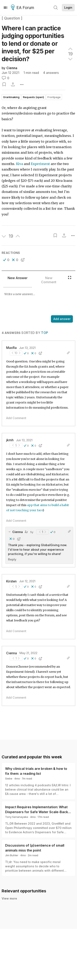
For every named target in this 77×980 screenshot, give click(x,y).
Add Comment (16, 418)
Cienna (12, 68)
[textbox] (38, 302)
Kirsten (11, 581)
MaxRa (11, 348)
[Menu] (6, 8)
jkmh (10, 440)
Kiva (20, 164)
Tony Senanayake (17, 817)
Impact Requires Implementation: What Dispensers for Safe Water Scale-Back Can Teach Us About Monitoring (37, 812)
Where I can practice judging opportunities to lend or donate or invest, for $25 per (33, 44)
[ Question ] (12, 18)
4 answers (51, 73)
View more (9, 898)
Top (45, 333)
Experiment (40, 164)
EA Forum (23, 8)
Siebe (9, 778)
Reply (12, 559)
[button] (6, 260)
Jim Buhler (12, 855)
